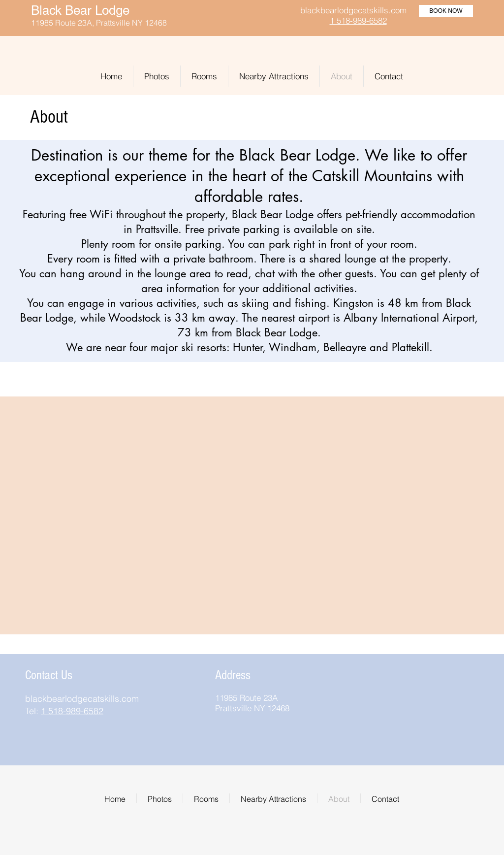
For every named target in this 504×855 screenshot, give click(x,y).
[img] (391, 673)
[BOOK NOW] (446, 11)
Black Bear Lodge (80, 10)
